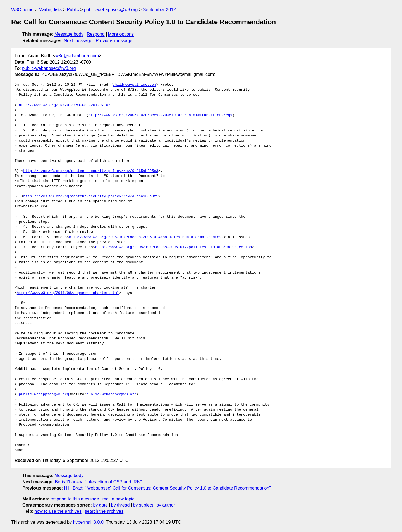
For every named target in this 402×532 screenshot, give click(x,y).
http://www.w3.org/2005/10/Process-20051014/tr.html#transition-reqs (160, 115)
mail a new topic (119, 499)
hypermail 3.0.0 (88, 522)
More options (121, 34)
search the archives (104, 511)
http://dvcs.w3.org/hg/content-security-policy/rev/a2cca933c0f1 (91, 196)
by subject (143, 505)
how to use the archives (58, 511)
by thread (120, 505)
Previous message (114, 41)
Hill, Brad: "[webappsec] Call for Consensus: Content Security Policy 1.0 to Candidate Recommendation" (167, 488)
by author (166, 505)
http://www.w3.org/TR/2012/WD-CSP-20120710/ (65, 105)
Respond (96, 34)
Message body (69, 34)
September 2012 (159, 10)
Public (73, 10)
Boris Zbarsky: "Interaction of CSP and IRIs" (99, 482)
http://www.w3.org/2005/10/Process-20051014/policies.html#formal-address (146, 237)
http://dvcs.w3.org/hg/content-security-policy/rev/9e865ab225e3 (91, 171)
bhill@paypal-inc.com (134, 85)
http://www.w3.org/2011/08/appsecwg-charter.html (68, 293)
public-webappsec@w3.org (111, 10)
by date (100, 505)
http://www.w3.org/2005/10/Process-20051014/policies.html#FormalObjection (174, 247)
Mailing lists (50, 10)
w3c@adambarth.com (77, 56)
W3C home (22, 10)
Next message (78, 41)
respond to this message (75, 499)
